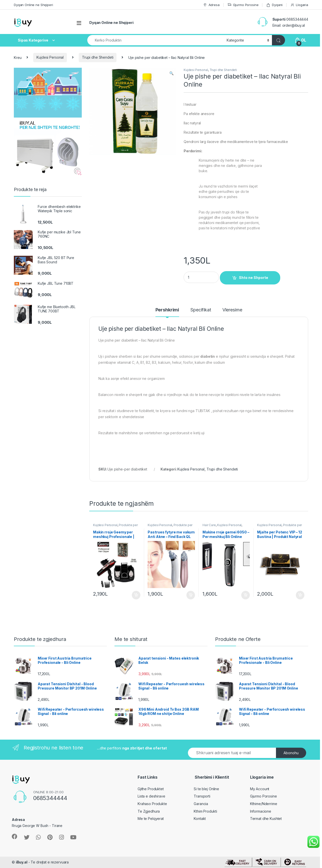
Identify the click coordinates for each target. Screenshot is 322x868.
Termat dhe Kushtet (266, 819)
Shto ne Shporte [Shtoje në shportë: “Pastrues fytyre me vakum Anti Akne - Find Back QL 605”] (191, 595)
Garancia (201, 804)
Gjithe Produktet (151, 789)
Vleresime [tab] (232, 310)
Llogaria (299, 5)
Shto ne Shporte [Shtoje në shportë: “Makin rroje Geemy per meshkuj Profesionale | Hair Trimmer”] (136, 595)
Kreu (18, 57)
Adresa (211, 5)
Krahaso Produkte (152, 804)
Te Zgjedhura (149, 811)
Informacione (261, 811)
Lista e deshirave (151, 796)
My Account (260, 789)
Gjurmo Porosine (243, 5)
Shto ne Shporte (254, 278)
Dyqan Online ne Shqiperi (33, 5)
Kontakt (200, 819)
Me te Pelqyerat (151, 819)
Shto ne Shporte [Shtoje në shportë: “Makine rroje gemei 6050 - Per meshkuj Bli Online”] (246, 595)
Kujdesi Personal (50, 57)
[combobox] (156, 40)
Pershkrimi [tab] (167, 310)
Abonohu (291, 753)
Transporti (202, 796)
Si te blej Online (206, 789)
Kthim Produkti (205, 811)
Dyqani (274, 5)
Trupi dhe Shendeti (98, 57)
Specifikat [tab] (201, 310)
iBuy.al (22, 862)
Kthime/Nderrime (264, 804)
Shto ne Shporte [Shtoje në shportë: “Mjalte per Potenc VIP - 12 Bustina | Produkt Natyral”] (300, 595)
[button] (171, 73)
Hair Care (209, 525)
